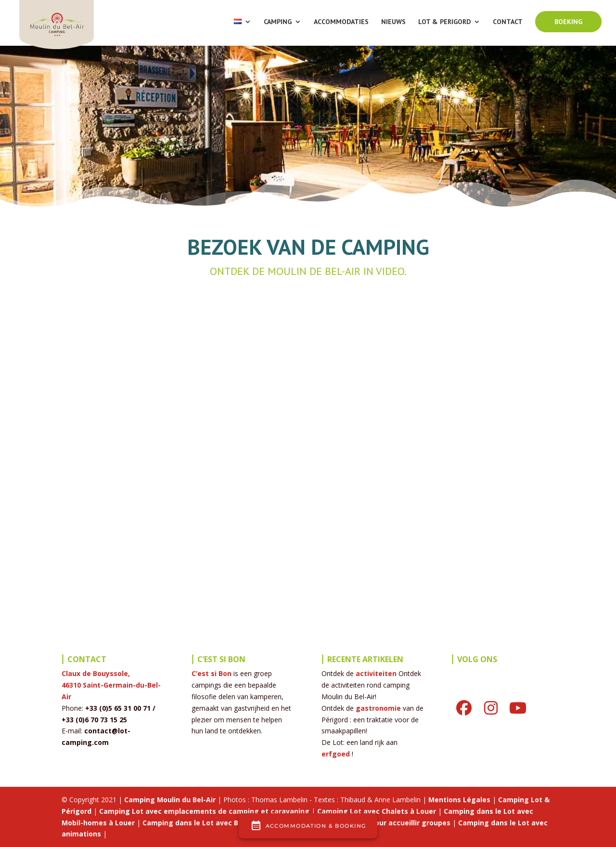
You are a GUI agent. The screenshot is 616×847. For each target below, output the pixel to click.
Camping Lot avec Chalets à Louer (377, 811)
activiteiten (376, 673)
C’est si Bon (212, 673)
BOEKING (568, 22)
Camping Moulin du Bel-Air (170, 800)
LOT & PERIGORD (444, 22)
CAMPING (278, 22)
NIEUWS (393, 22)
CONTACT (508, 22)
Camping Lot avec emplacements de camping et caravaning (204, 811)
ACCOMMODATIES (341, 22)
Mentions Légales (459, 800)
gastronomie (378, 708)
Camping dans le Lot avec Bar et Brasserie (216, 823)
